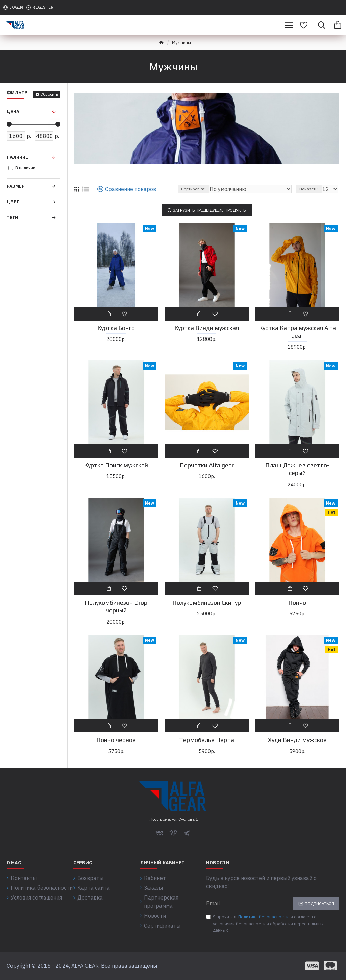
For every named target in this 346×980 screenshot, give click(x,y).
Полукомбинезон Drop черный (116, 606)
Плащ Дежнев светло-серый (297, 469)
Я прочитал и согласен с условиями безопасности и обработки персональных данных (265, 923)
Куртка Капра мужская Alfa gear (297, 332)
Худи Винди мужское (297, 740)
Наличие (17, 157)
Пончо (297, 602)
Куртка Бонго (116, 328)
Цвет (13, 202)
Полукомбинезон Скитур (207, 602)
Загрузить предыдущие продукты (210, 210)
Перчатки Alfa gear (207, 465)
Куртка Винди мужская (207, 328)
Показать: (309, 189)
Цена (13, 111)
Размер (16, 186)
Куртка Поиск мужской (116, 465)
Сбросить (49, 94)
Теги (12, 218)
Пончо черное (116, 740)
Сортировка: (193, 189)
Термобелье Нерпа (207, 740)
